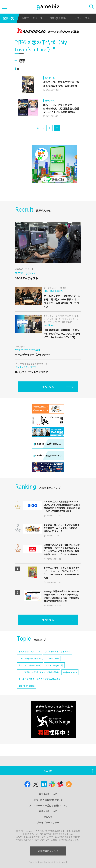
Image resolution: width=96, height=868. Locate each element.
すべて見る (48, 387)
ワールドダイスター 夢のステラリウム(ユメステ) (40, 679)
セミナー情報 (82, 18)
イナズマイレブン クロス (29, 652)
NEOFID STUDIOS (26, 686)
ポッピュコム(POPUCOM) (30, 665)
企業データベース (32, 18)
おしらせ (48, 817)
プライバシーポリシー (48, 822)
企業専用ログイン (48, 851)
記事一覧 (8, 18)
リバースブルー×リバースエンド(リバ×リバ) (39, 672)
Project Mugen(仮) (54, 665)
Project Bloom (70, 672)
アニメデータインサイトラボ (58, 652)
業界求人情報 (58, 18)
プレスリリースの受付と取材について (48, 805)
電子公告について (48, 811)
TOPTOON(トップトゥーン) (31, 658)
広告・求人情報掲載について (48, 800)
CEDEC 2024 (53, 658)
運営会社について (48, 794)
